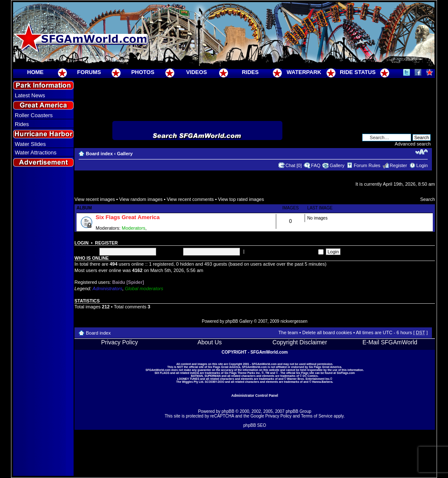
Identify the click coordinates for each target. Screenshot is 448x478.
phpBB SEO (255, 425)
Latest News (30, 95)
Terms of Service (317, 416)
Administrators (107, 288)
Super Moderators (167, 228)
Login (422, 165)
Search (427, 199)
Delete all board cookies (327, 332)
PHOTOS (143, 72)
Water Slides (30, 144)
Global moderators (144, 288)
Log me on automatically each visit (285, 251)
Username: (86, 251)
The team (288, 332)
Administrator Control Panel (255, 396)
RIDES (250, 72)
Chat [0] (294, 165)
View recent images (95, 199)
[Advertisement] (44, 322)
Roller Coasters (34, 115)
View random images (141, 199)
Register (398, 165)
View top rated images (241, 199)
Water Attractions (36, 152)
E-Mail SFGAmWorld (390, 342)
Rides (22, 124)
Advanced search (413, 144)
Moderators (134, 228)
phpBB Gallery (239, 321)
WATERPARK (304, 72)
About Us (210, 342)
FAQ (316, 165)
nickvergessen (294, 321)
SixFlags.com (346, 373)
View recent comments (190, 199)
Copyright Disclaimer (300, 342)
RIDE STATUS (358, 72)
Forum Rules (367, 165)
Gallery (125, 154)
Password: (170, 251)
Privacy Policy (120, 342)
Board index (99, 154)
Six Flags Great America (128, 217)
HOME (35, 72)
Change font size (422, 152)
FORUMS (89, 72)
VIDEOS (197, 72)
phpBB (228, 411)
